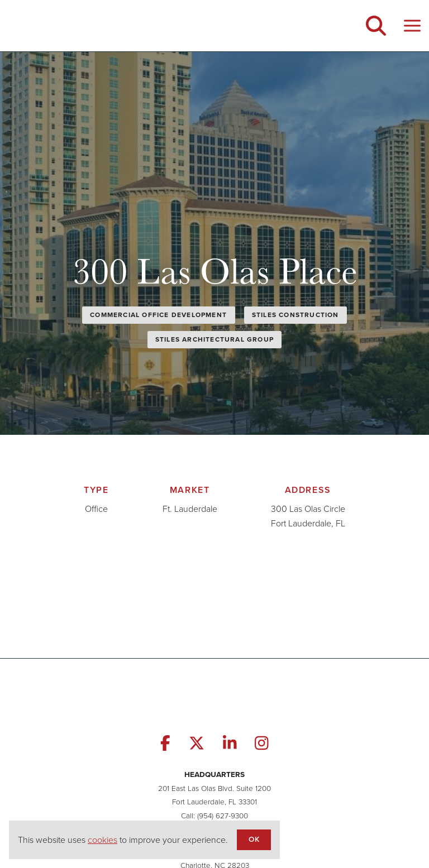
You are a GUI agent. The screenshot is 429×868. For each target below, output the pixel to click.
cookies (103, 840)
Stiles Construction (295, 315)
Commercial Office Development (158, 315)
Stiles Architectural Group (214, 339)
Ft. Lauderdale (190, 509)
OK (254, 839)
